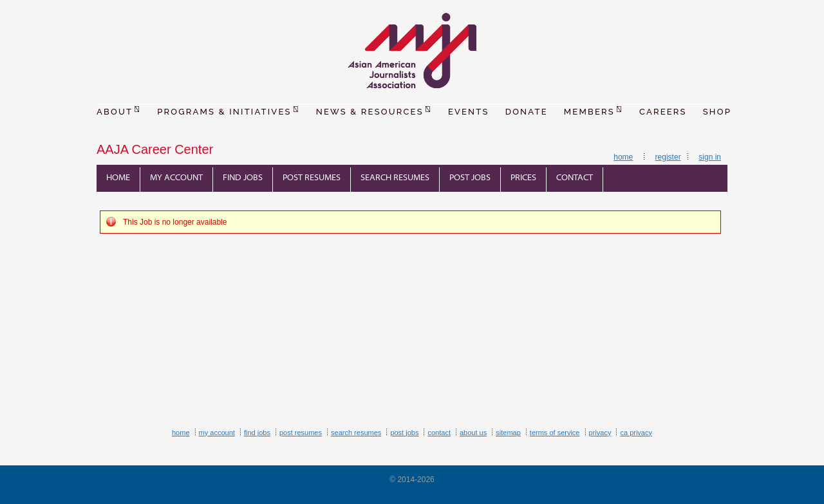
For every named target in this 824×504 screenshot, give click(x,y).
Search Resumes (395, 178)
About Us (473, 433)
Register (668, 157)
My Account (176, 178)
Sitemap (508, 433)
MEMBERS (594, 110)
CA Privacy (636, 433)
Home (623, 157)
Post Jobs (470, 178)
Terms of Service (555, 433)
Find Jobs (243, 178)
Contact (575, 178)
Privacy (600, 433)
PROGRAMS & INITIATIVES (229, 110)
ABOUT (119, 110)
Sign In (710, 157)
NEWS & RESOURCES (374, 110)
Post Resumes (312, 178)
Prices (523, 178)
